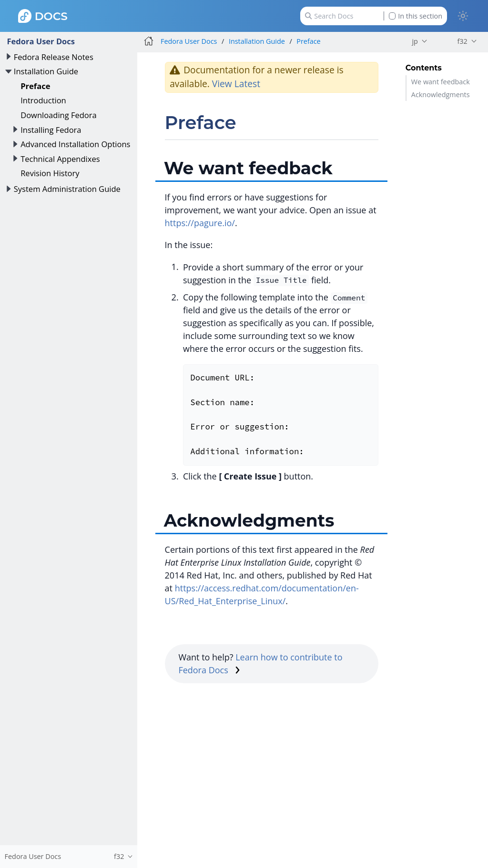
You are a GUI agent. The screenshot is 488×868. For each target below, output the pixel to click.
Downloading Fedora (59, 115)
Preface (35, 86)
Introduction (43, 100)
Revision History (50, 173)
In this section (416, 16)
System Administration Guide (67, 189)
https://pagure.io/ (200, 223)
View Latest (236, 84)
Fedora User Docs (41, 41)
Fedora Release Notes (54, 57)
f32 (462, 41)
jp (415, 41)
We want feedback (441, 82)
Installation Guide (46, 71)
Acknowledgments (441, 95)
